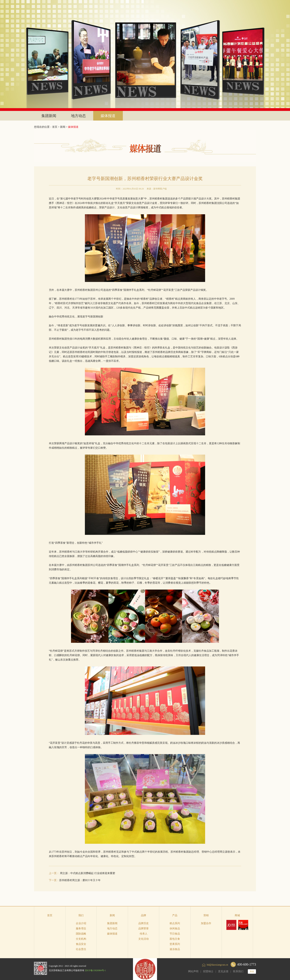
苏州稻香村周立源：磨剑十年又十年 (80, 880)
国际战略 (81, 934)
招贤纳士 (208, 971)
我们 (81, 915)
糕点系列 (175, 923)
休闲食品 (175, 929)
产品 (175, 915)
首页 (50, 915)
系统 (252, 971)
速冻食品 (175, 949)
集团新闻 (49, 116)
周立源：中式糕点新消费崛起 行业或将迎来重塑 (87, 873)
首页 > (56, 127)
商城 (237, 915)
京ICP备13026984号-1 (95, 970)
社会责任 (81, 949)
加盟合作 (206, 923)
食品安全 (81, 944)
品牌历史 (144, 923)
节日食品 (175, 934)
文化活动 (144, 939)
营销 (206, 915)
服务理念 (81, 929)
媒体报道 (108, 116)
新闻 (63, 127)
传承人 (144, 934)
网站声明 (193, 971)
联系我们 (238, 971)
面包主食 (175, 939)
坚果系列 (175, 944)
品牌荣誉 (144, 929)
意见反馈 (223, 971)
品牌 (144, 915)
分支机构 (81, 939)
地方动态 (78, 116)
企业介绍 (81, 923)
